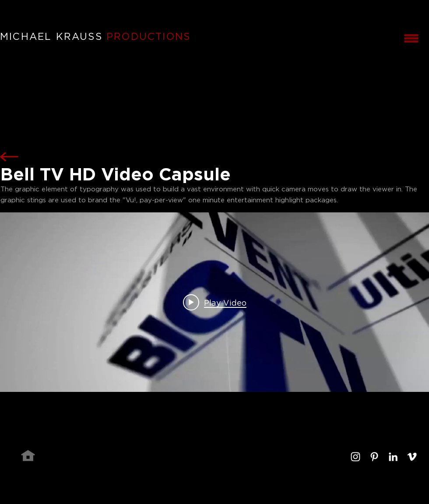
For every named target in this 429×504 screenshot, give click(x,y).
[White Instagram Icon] (355, 457)
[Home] (28, 455)
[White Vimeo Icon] (412, 457)
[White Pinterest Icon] (374, 457)
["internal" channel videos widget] (214, 302)
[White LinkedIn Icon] (393, 457)
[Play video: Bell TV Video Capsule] (215, 302)
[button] (411, 38)
